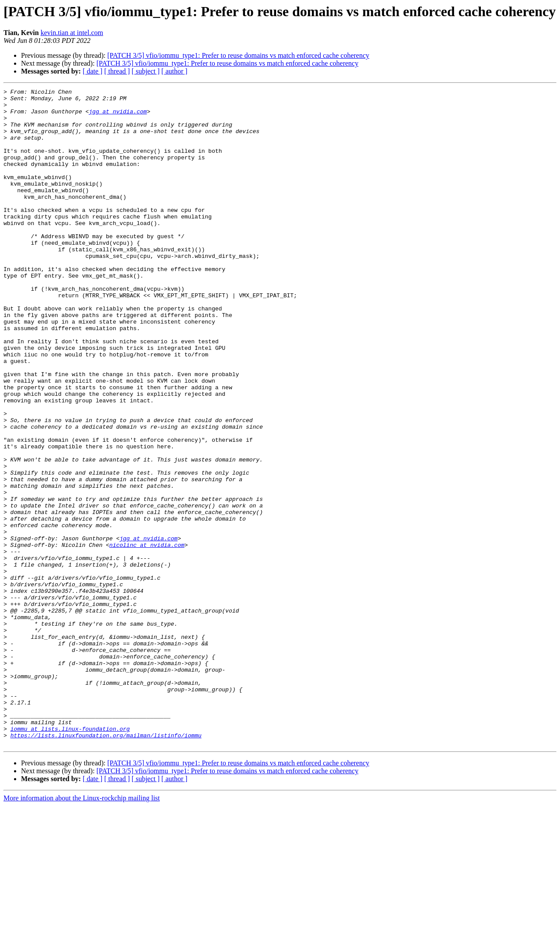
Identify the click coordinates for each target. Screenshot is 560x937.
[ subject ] (146, 71)
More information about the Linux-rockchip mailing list (82, 929)
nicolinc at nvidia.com (147, 637)
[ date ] (93, 71)
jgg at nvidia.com (118, 116)
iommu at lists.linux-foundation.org (70, 857)
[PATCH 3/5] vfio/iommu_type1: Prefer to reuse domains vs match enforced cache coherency (238, 55)
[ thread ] (117, 71)
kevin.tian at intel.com (72, 33)
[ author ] (175, 71)
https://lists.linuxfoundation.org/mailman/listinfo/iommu (106, 865)
